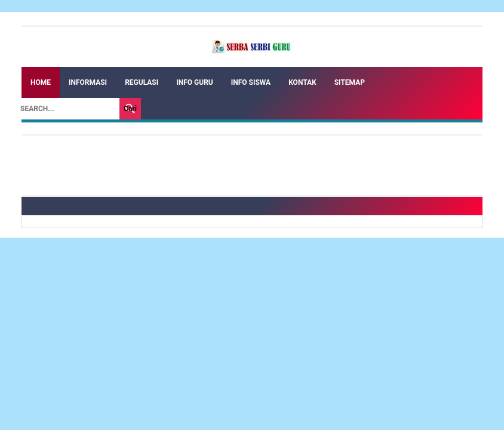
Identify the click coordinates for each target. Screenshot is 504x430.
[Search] (67, 109)
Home (41, 82)
